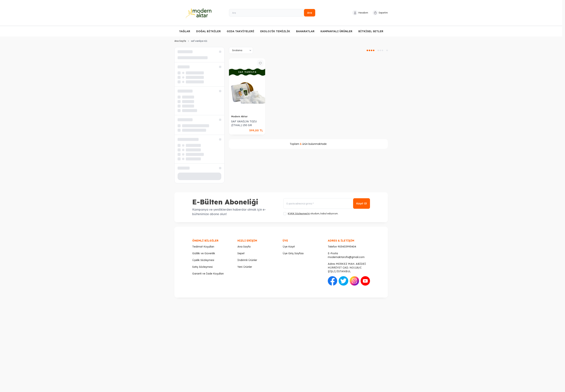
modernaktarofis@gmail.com (346, 257)
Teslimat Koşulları (203, 247)
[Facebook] (332, 281)
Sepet (241, 253)
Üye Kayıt (289, 247)
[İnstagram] (354, 281)
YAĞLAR (185, 31)
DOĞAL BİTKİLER (208, 31)
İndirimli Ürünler (247, 260)
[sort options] (241, 50)
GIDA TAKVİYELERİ (240, 31)
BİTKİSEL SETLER (371, 31)
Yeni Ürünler (245, 267)
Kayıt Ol (362, 203)
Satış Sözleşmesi (202, 267)
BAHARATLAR (305, 31)
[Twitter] (343, 281)
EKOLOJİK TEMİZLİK (275, 31)
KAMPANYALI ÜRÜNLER (336, 31)
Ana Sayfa (180, 41)
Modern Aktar (240, 116)
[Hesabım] (360, 13)
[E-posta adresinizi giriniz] (327, 203)
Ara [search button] (310, 13)
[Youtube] (365, 281)
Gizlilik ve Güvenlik (204, 253)
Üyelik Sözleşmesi (203, 260)
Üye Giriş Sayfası (293, 253)
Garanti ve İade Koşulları (208, 274)
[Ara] (272, 13)
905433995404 (347, 247)
